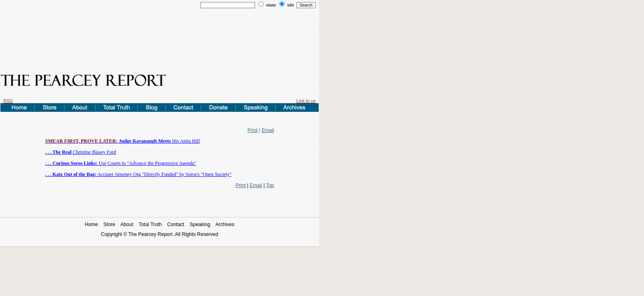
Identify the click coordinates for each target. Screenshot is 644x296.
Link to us (306, 101)
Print (253, 130)
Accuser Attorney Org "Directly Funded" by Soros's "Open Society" (138, 174)
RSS (8, 101)
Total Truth (150, 224)
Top (270, 185)
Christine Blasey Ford (80, 152)
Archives (225, 224)
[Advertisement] (160, 34)
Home (91, 224)
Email (268, 130)
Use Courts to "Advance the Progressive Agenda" (121, 163)
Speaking (200, 224)
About (127, 224)
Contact (176, 224)
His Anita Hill (122, 141)
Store (109, 224)
